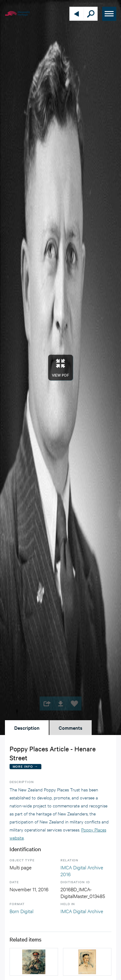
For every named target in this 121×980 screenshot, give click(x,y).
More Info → (25, 766)
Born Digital (21, 911)
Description (27, 728)
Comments (71, 728)
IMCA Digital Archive (82, 911)
